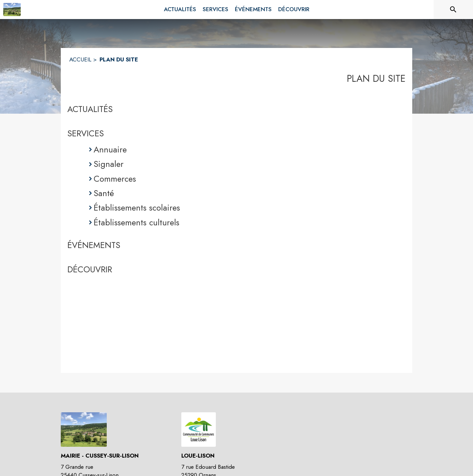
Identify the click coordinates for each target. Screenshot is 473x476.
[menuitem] (180, 10)
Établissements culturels (136, 222)
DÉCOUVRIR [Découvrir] (90, 269)
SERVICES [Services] (86, 133)
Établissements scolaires (137, 208)
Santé (104, 193)
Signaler (109, 164)
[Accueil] (12, 10)
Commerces (115, 179)
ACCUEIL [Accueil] (80, 59)
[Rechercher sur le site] (453, 10)
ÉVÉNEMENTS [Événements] (94, 245)
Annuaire (110, 149)
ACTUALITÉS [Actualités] (90, 109)
